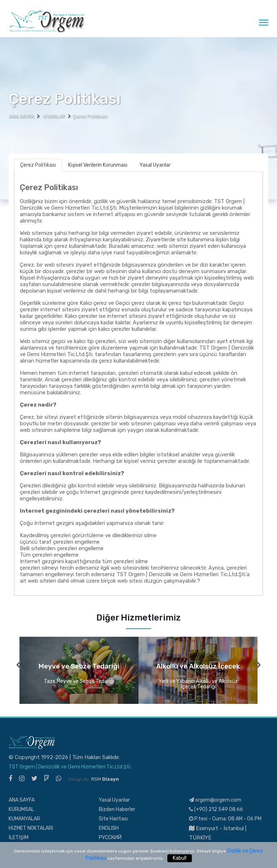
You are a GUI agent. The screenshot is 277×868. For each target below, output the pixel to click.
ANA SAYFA (22, 800)
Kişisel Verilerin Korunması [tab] (98, 165)
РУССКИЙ (110, 838)
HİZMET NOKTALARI (31, 828)
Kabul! (180, 858)
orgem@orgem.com (215, 800)
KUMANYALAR (24, 819)
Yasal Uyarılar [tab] (155, 165)
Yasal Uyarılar (114, 800)
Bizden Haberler (117, 809)
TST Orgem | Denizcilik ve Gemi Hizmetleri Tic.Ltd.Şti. (70, 767)
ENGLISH (109, 828)
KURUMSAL (21, 809)
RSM (105, 779)
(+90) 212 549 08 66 (216, 809)
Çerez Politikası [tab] (38, 165)
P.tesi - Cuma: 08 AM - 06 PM (225, 819)
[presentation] (19, 665)
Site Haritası (113, 819)
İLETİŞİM (19, 838)
